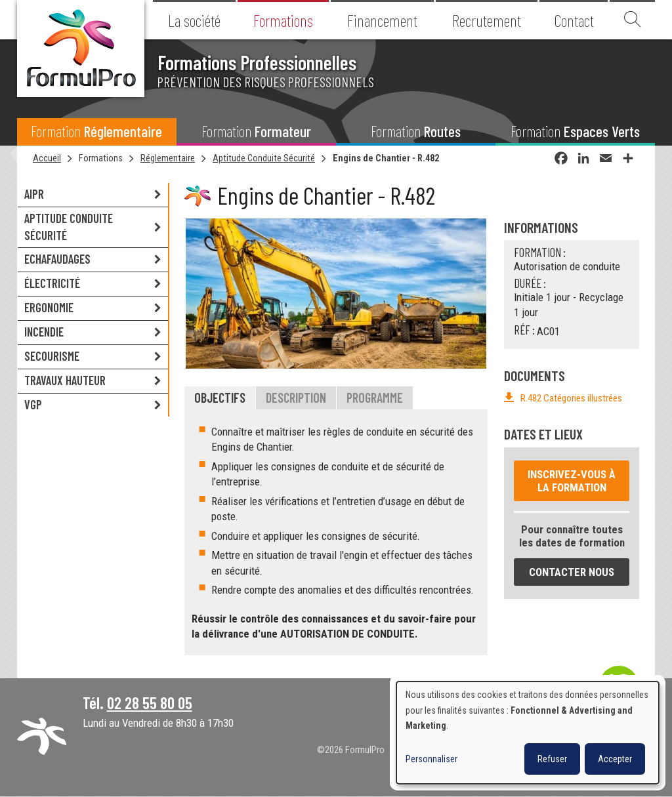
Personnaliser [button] (431, 759)
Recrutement (487, 20)
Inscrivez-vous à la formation (572, 481)
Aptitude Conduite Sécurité (264, 158)
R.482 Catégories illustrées (571, 398)
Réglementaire (168, 158)
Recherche (632, 20)
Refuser (552, 759)
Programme (375, 398)
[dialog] (528, 733)
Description (296, 398)
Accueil (47, 158)
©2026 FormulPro (351, 750)
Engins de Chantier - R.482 (386, 158)
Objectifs (220, 398)
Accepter (615, 759)
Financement (382, 20)
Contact (574, 20)
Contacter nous (572, 572)
